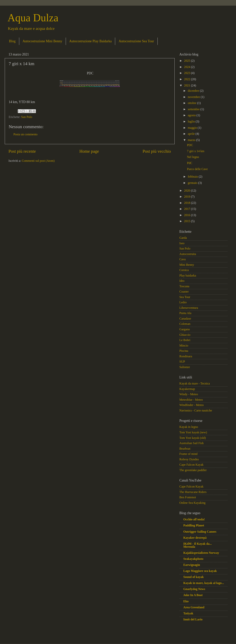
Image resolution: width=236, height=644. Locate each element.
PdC (190, 163)
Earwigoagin (192, 565)
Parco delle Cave (197, 169)
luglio (192, 122)
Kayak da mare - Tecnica (195, 384)
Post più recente (22, 151)
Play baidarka (188, 276)
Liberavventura (189, 308)
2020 (187, 191)
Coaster (184, 292)
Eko (186, 601)
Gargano (185, 329)
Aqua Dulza (33, 18)
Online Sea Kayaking (192, 503)
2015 (187, 221)
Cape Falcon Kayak (191, 465)
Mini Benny (187, 265)
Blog (12, 41)
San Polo (27, 117)
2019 (187, 197)
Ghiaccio (185, 335)
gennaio (193, 183)
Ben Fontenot (188, 497)
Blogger (162, 636)
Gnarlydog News (194, 589)
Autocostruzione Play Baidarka (91, 41)
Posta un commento (25, 134)
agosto (192, 115)
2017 (187, 209)
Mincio (184, 346)
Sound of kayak (194, 577)
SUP (182, 362)
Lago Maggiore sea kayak (200, 571)
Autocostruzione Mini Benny (42, 41)
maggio (193, 128)
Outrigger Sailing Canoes (200, 532)
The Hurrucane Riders (193, 492)
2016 (187, 215)
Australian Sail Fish (192, 443)
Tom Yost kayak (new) (193, 432)
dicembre (194, 91)
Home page (89, 151)
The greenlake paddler (193, 470)
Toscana (184, 286)
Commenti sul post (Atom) (38, 161)
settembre (194, 109)
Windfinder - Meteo (192, 405)
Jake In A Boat (193, 595)
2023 (187, 73)
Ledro (183, 302)
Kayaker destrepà (195, 538)
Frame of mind (188, 454)
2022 (187, 79)
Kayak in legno (189, 427)
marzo (192, 140)
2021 (187, 86)
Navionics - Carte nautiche (196, 411)
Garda (183, 238)
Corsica (184, 270)
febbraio (193, 177)
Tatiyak (188, 613)
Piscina (184, 351)
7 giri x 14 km (196, 151)
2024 (187, 67)
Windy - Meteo (189, 394)
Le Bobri (185, 340)
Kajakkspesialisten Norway (201, 553)
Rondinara (186, 356)
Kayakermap (187, 389)
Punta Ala (185, 313)
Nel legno (193, 157)
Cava (182, 259)
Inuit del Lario (193, 619)
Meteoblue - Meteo (191, 400)
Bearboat (185, 449)
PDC (190, 145)
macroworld (133, 636)
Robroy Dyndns (189, 459)
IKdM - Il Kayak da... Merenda (198, 545)
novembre (194, 97)
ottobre (192, 103)
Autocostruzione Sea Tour (136, 41)
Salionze (185, 367)
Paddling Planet (194, 525)
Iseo (182, 243)
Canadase (185, 319)
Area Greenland (194, 607)
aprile (192, 134)
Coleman (185, 324)
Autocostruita (188, 254)
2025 (187, 61)
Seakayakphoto (193, 559)
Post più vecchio (157, 151)
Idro (182, 281)
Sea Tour (185, 297)
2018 (187, 203)
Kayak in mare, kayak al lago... (204, 583)
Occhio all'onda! (194, 519)
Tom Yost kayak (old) (193, 438)
